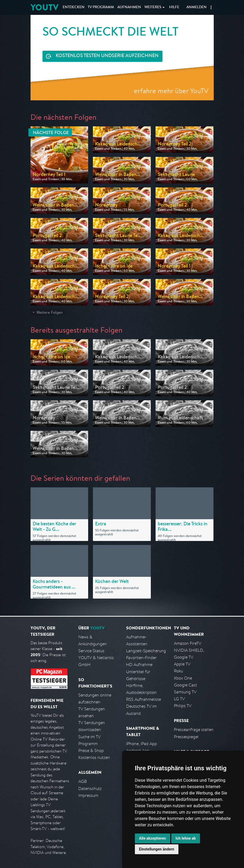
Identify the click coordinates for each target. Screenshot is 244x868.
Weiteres (153, 7)
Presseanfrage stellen (194, 730)
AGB (83, 781)
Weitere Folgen (50, 312)
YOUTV (44, 7)
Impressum (88, 795)
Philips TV (183, 706)
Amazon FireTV (188, 643)
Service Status (91, 651)
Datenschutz (90, 788)
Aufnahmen (129, 7)
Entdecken (74, 7)
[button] (211, 7)
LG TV (179, 699)
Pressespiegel (186, 737)
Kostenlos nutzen (94, 757)
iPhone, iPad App (142, 744)
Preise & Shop (91, 751)
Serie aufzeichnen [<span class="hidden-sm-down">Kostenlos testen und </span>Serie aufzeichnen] (107, 56)
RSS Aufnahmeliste (144, 699)
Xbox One (183, 678)
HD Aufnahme (139, 665)
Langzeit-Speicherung (146, 651)
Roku (178, 671)
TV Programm (101, 7)
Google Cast (185, 685)
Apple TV (182, 664)
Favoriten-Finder (141, 658)
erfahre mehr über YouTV (171, 91)
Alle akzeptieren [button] (153, 838)
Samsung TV (185, 692)
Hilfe (174, 7)
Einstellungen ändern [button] (157, 849)
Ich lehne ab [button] (186, 838)
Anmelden (196, 7)
